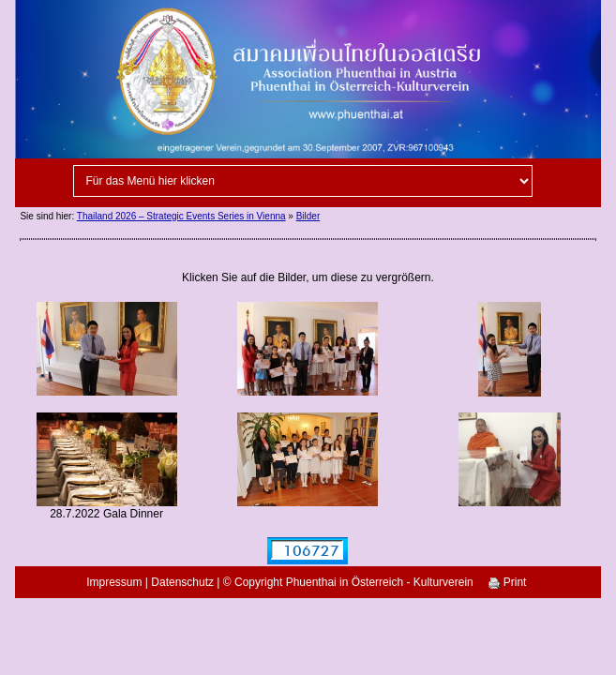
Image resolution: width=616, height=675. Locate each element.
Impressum (114, 582)
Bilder (308, 216)
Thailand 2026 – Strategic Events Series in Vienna (181, 216)
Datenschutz (182, 582)
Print (507, 582)
